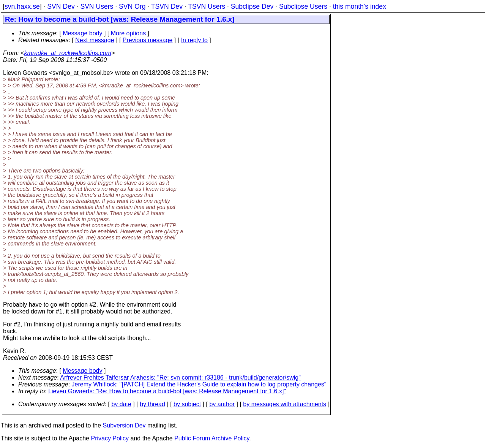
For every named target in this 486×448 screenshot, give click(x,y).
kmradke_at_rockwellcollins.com (68, 53)
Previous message (148, 40)
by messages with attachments (285, 404)
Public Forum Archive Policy (212, 438)
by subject (187, 404)
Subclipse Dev (252, 6)
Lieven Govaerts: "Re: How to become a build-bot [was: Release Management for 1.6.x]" (167, 391)
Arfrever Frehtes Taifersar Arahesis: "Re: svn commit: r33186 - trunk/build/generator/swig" (180, 378)
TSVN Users (207, 6)
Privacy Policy (110, 438)
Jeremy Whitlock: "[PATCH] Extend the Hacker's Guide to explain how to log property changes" (199, 384)
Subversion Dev (124, 425)
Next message (95, 40)
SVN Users (97, 6)
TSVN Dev (167, 6)
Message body (82, 33)
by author (222, 404)
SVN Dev (61, 6)
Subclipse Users (303, 6)
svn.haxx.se (22, 6)
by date (121, 404)
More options (129, 33)
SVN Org (132, 6)
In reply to (194, 40)
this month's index (360, 6)
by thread (152, 404)
